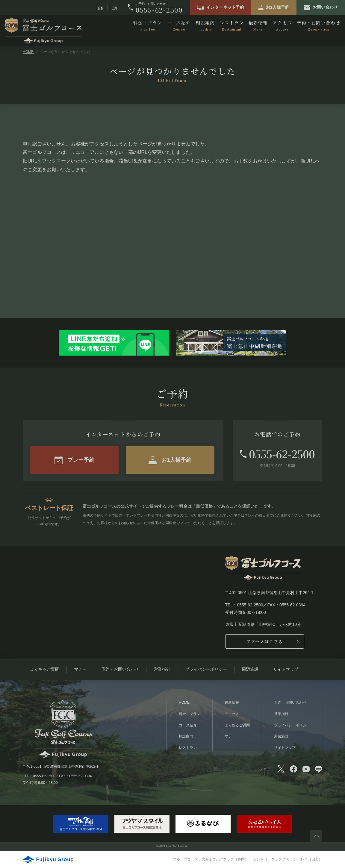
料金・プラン (148, 26)
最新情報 (258, 26)
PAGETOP (316, 836)
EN (101, 8)
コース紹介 (179, 26)
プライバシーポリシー (206, 669)
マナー (80, 669)
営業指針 (162, 669)
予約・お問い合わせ (318, 26)
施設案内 (205, 26)
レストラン (232, 26)
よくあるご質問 (45, 669)
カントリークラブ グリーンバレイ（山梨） (288, 859)
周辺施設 (250, 669)
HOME (28, 52)
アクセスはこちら (265, 641)
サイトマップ (286, 669)
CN (114, 8)
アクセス (282, 26)
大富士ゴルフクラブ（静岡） (225, 859)
